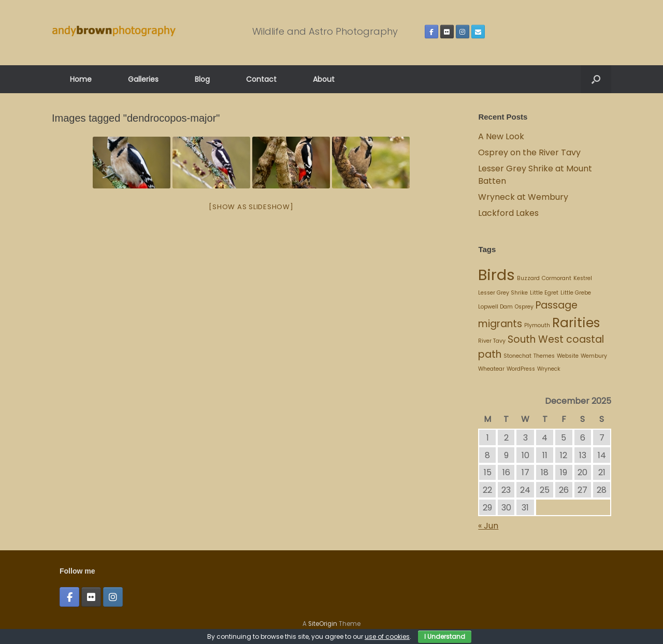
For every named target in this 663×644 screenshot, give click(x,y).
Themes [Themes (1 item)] (544, 356)
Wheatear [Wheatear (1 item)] (491, 369)
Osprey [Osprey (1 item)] (524, 307)
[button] (596, 79)
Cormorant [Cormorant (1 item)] (557, 278)
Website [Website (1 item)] (568, 356)
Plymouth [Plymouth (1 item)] (537, 325)
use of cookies (387, 636)
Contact (261, 79)
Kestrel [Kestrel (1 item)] (583, 278)
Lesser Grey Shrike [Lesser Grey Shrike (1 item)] (503, 293)
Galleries (143, 79)
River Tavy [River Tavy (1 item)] (492, 341)
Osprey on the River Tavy (529, 152)
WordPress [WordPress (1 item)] (521, 369)
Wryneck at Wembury (524, 197)
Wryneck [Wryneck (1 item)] (549, 369)
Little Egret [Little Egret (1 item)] (544, 293)
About (324, 79)
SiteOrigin (323, 624)
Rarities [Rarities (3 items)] (576, 323)
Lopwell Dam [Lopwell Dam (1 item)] (495, 307)
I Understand (445, 636)
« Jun (488, 526)
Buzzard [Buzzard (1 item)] (528, 278)
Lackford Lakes (508, 213)
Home (81, 79)
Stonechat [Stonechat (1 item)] (517, 356)
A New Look (501, 136)
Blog (202, 79)
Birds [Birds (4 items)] (496, 275)
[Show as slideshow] (251, 207)
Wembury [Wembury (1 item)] (594, 356)
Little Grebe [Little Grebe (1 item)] (576, 293)
